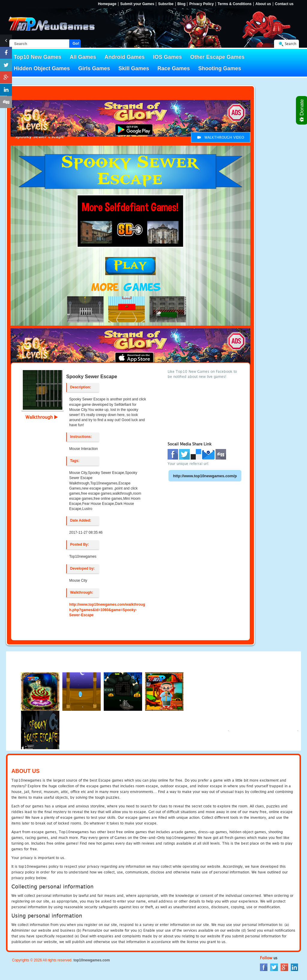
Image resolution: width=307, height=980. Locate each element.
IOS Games (168, 57)
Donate (302, 110)
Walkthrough (42, 417)
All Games (83, 57)
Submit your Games (137, 4)
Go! (76, 43)
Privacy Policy (201, 4)
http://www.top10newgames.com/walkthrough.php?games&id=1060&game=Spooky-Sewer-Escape (107, 610)
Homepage (107, 4)
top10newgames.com (92, 960)
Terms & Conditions (235, 4)
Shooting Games (220, 68)
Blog (182, 4)
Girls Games (94, 68)
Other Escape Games (218, 57)
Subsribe (166, 4)
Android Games (125, 57)
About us (263, 4)
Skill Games (134, 68)
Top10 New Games (38, 57)
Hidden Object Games (42, 68)
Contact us (284, 4)
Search (291, 44)
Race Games (174, 68)
